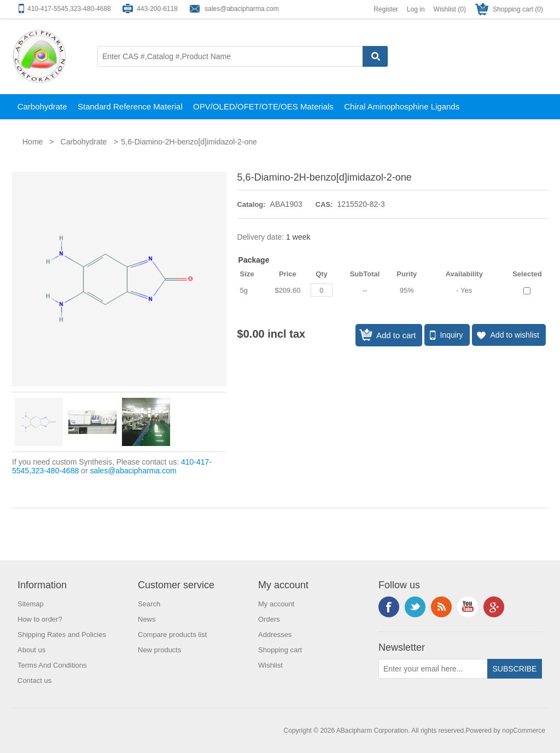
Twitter (415, 607)
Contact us (34, 680)
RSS (441, 607)
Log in (416, 9)
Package (254, 260)
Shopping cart (280, 650)
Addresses (275, 635)
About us (31, 650)
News (147, 619)
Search (149, 604)
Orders (269, 619)
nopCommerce (524, 731)
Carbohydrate (42, 106)
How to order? (40, 619)
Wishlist (270, 665)
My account (276, 604)
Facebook (389, 607)
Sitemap (31, 604)
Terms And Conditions (52, 665)
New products (159, 650)
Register (386, 9)
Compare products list (172, 635)
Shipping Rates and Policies (62, 635)
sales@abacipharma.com (242, 9)
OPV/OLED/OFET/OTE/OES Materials (263, 106)
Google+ (494, 607)
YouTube (468, 607)
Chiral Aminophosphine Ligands (402, 106)
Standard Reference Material (130, 106)
